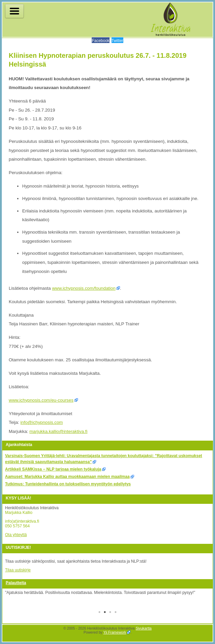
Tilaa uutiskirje (18, 570)
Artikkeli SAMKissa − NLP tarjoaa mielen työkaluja (53, 469)
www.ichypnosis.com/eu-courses (41, 400)
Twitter (117, 41)
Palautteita (16, 583)
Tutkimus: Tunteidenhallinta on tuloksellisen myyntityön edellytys (68, 484)
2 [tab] (105, 613)
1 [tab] (99, 613)
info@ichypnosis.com (42, 422)
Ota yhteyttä (16, 535)
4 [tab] (116, 613)
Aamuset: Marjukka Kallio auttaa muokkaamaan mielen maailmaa (67, 477)
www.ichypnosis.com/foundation (84, 288)
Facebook (101, 41)
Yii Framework (115, 632)
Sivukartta (144, 628)
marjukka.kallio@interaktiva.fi (58, 431)
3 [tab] (110, 613)
